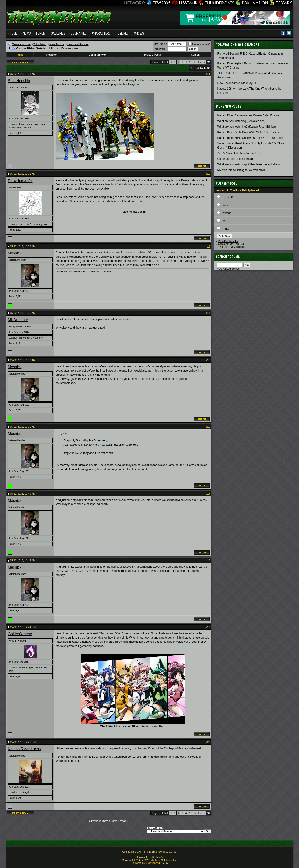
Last (202, 62)
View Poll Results (228, 241)
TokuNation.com (21, 44)
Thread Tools (198, 68)
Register (52, 55)
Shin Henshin (19, 81)
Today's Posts (152, 55)
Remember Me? (199, 44)
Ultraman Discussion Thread (235, 159)
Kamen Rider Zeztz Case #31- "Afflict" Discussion (248, 132)
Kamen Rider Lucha (24, 749)
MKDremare (18, 320)
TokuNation (40, 44)
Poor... (225, 229)
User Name (160, 44)
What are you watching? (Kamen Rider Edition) (246, 127)
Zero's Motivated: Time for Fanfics (238, 153)
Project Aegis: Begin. (133, 212)
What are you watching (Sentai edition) (241, 121)
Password (160, 49)
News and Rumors (78, 44)
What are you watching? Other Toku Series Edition (249, 164)
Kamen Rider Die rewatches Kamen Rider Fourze (248, 115)
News (27, 33)
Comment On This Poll (231, 244)
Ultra (117, 726)
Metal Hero (158, 726)
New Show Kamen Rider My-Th (237, 83)
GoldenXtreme (20, 634)
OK (224, 221)
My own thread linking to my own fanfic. (242, 170)
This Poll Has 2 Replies (231, 247)
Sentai (145, 726)
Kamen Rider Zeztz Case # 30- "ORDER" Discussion (250, 138)
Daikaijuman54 (20, 181)
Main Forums (57, 44)
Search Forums (228, 257)
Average (226, 213)
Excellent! (227, 197)
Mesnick (15, 253)
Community (97, 55)
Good (225, 205)
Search (195, 55)
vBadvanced (153, 863)
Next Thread (119, 821)
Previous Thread (101, 821)
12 (191, 62)
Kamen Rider (131, 726)
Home (14, 33)
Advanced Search (230, 269)
